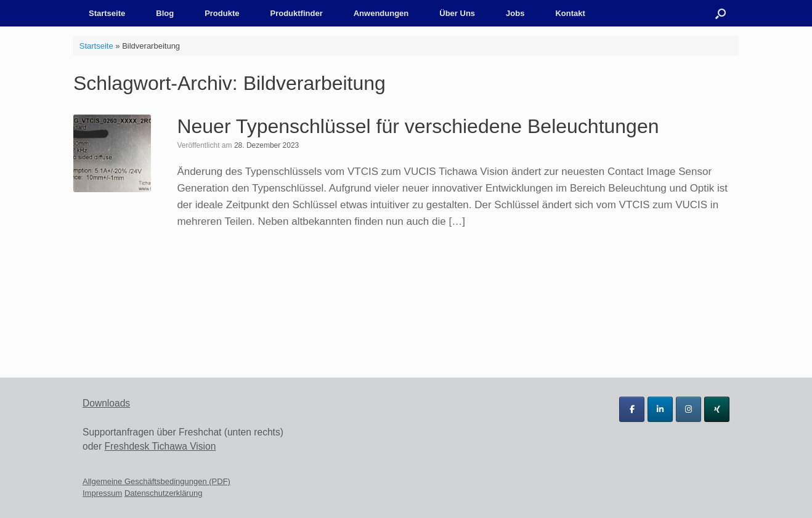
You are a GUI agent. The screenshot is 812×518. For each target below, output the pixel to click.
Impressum (102, 493)
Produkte (222, 13)
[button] (721, 13)
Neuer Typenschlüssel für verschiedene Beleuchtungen (418, 126)
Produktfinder (296, 13)
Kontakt (570, 13)
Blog (165, 13)
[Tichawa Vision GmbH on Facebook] (632, 409)
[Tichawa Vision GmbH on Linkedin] (660, 409)
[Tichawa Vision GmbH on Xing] (717, 409)
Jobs (515, 13)
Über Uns (457, 13)
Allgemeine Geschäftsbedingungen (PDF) (156, 481)
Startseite (107, 13)
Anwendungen (381, 13)
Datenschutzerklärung (163, 493)
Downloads (106, 403)
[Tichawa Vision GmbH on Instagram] (688, 409)
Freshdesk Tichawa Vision (160, 446)
